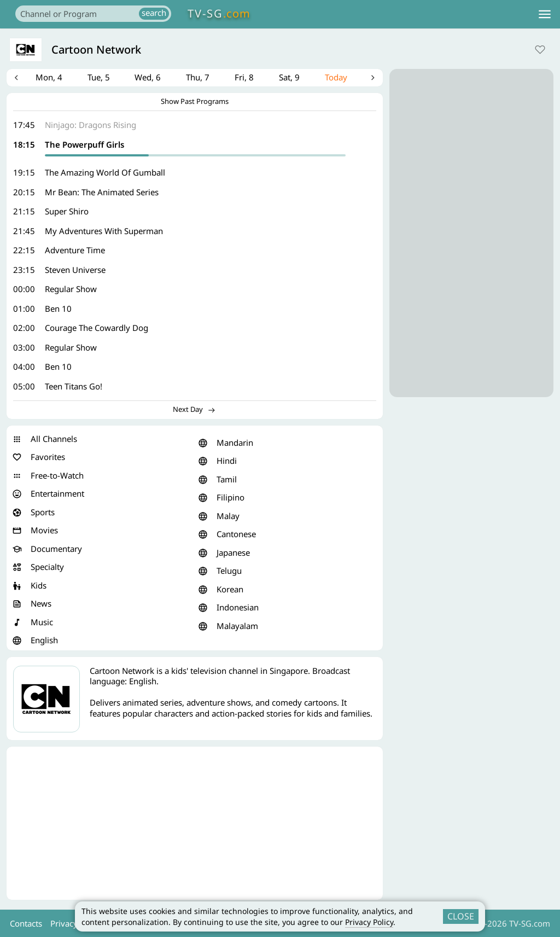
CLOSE (461, 916)
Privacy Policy (369, 922)
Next (371, 79)
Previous (18, 79)
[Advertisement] (195, 825)
